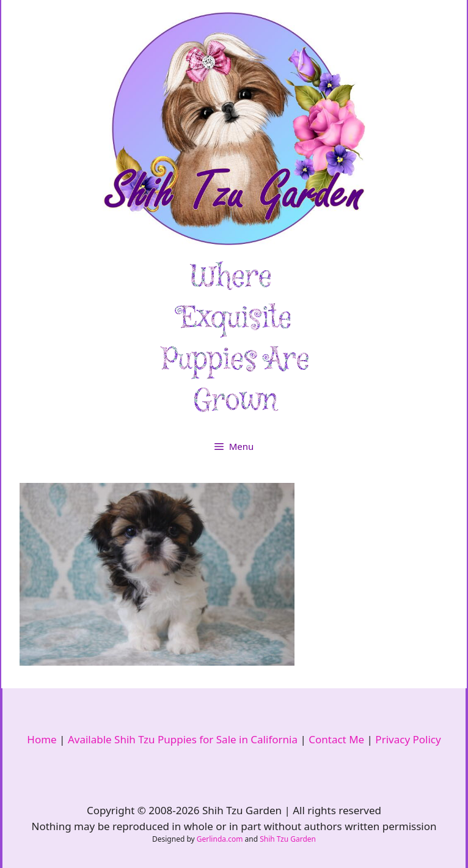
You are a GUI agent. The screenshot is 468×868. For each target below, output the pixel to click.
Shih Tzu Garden (288, 839)
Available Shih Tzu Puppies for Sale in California (183, 739)
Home (42, 739)
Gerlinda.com (220, 839)
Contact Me (336, 739)
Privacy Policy (408, 739)
